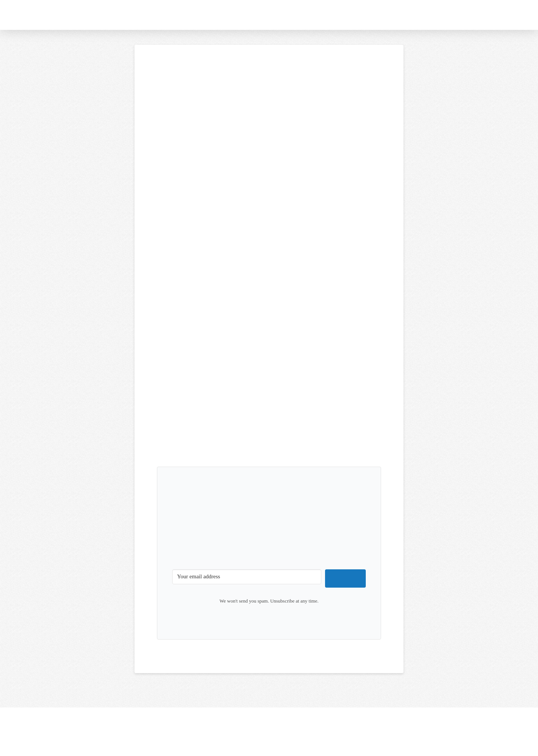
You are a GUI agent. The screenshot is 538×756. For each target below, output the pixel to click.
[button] (485, 15)
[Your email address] (247, 577)
